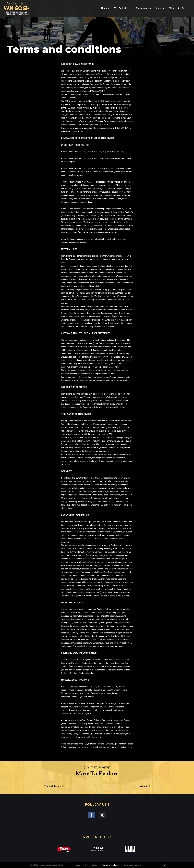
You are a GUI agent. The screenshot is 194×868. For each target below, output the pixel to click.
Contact (160, 8)
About (105, 8)
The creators (143, 8)
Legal (78, 865)
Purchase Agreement (133, 865)
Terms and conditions (110, 865)
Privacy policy (91, 865)
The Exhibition (122, 8)
